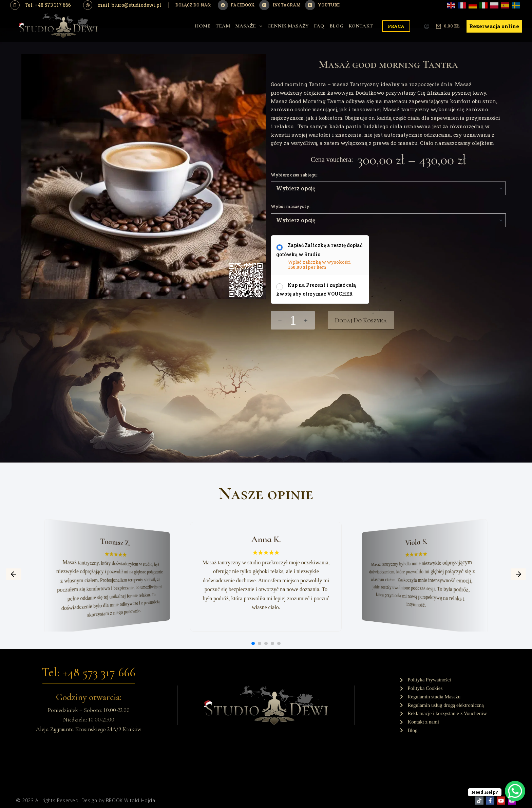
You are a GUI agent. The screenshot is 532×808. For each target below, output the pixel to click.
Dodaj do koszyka (361, 320)
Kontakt (361, 26)
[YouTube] (322, 5)
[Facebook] (236, 5)
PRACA (396, 26)
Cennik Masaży (288, 26)
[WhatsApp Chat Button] (515, 791)
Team (223, 26)
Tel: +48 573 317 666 (48, 5)
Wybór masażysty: (291, 206)
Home (203, 26)
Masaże (250, 26)
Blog (336, 26)
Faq (319, 26)
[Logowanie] (427, 26)
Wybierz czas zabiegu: (294, 175)
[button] (14, 574)
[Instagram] (280, 5)
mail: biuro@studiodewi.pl (129, 5)
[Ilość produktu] (293, 320)
